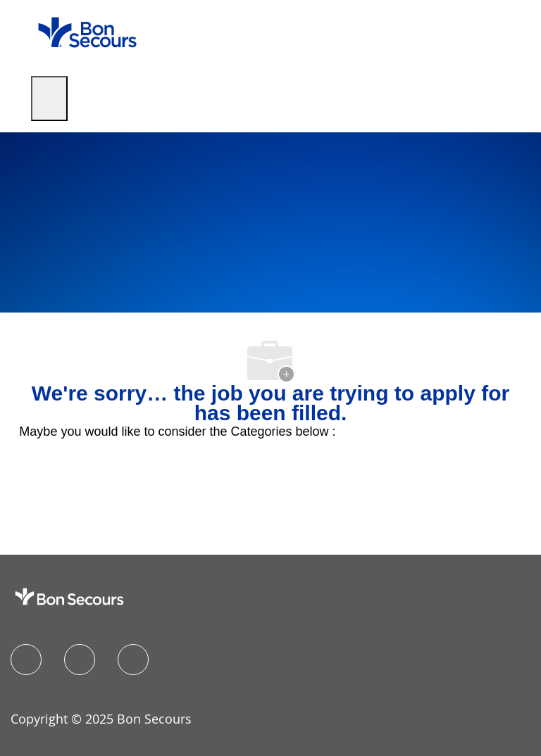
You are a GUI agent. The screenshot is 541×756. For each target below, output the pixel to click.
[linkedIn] (80, 660)
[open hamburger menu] (49, 99)
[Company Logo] (87, 32)
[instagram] (133, 660)
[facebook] (26, 660)
